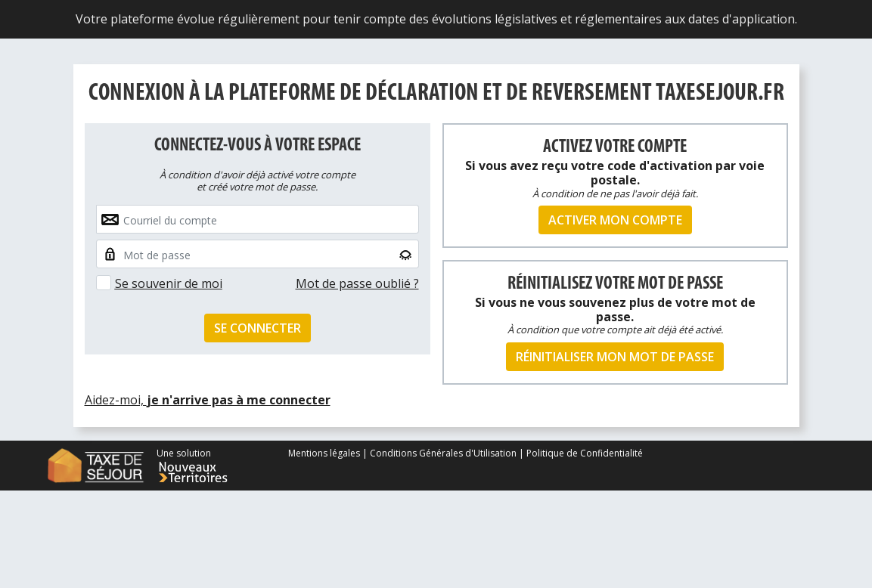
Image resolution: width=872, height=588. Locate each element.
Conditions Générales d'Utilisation (443, 453)
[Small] (258, 254)
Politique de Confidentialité (585, 453)
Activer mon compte (615, 220)
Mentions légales (325, 453)
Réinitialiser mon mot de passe (615, 357)
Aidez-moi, (208, 400)
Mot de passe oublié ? (357, 283)
